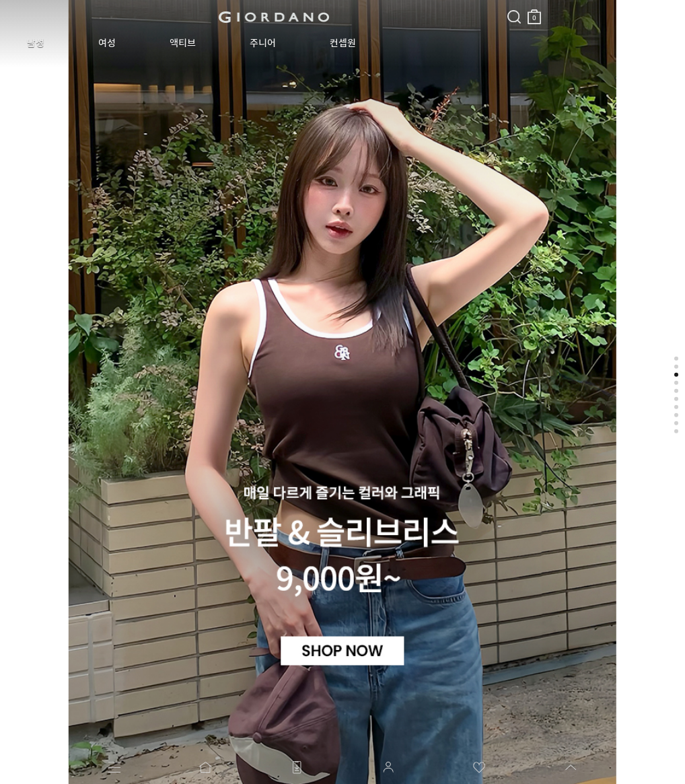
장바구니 (325, 12)
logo (169, 17)
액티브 (132, 43)
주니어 (192, 43)
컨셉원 (252, 43)
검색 (305, 5)
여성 (77, 43)
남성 (26, 43)
